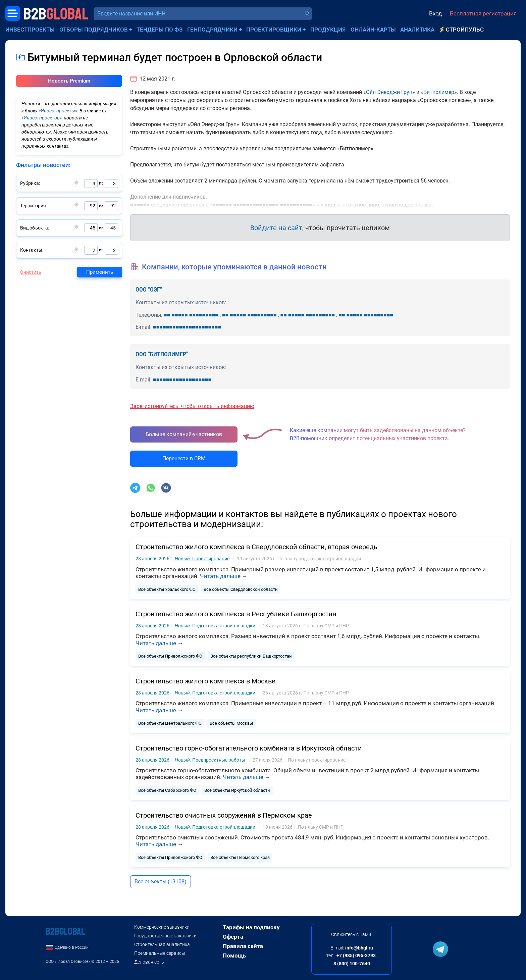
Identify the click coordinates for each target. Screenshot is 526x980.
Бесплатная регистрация (483, 13)
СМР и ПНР (337, 626)
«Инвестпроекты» (58, 111)
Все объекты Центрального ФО (170, 723)
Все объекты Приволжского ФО (170, 656)
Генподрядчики (212, 30)
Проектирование (202, 559)
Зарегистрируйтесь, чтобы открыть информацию (192, 406)
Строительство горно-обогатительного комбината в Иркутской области (249, 748)
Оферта (233, 937)
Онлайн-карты (373, 30)
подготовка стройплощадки (330, 559)
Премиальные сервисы (160, 953)
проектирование (327, 760)
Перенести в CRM (184, 458)
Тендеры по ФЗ (160, 30)
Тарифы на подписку (251, 927)
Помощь (234, 956)
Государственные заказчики (165, 936)
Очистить (31, 272)
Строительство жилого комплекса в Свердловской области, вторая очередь (256, 547)
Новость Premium (69, 81)
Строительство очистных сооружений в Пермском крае (224, 815)
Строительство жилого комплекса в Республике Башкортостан (236, 614)
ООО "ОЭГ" (149, 289)
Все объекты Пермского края (240, 857)
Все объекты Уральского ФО (167, 589)
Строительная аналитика (162, 944)
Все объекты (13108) (161, 882)
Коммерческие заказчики (162, 927)
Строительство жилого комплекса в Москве (205, 681)
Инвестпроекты (30, 30)
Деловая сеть (149, 962)
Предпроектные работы (210, 760)
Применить (100, 272)
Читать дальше (220, 576)
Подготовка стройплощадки (215, 626)
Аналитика (417, 30)
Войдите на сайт (276, 228)
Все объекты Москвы (231, 723)
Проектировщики (274, 30)
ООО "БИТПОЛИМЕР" (162, 354)
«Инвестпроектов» (42, 118)
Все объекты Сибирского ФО (167, 790)
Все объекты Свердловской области (241, 589)
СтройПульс (465, 30)
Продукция (328, 30)
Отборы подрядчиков (94, 30)
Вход (435, 13)
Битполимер (439, 92)
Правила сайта (243, 946)
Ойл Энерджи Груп (389, 92)
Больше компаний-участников (184, 434)
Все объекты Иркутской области (237, 790)
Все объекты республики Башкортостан (251, 656)
